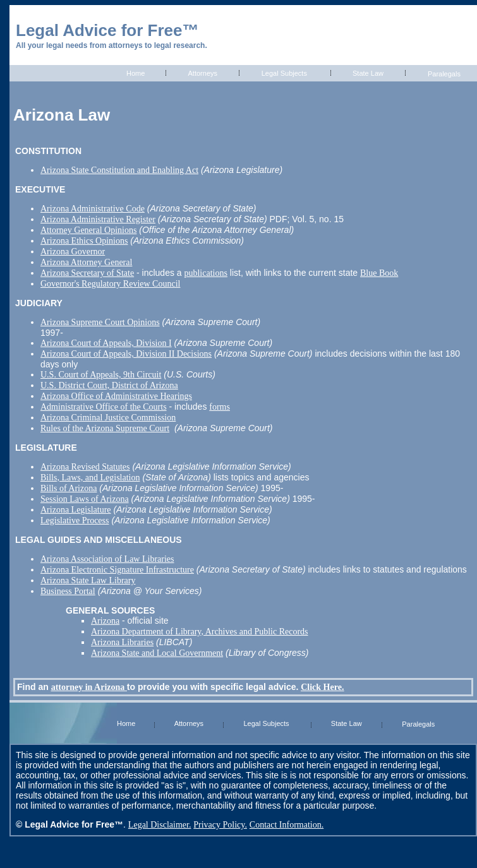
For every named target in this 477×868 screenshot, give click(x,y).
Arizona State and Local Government (157, 653)
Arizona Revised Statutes (85, 467)
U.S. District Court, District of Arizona (109, 385)
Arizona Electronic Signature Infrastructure (117, 570)
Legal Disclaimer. (160, 825)
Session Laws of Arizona (85, 499)
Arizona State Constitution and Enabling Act (119, 170)
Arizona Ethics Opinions (84, 241)
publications (205, 273)
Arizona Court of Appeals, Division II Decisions (126, 354)
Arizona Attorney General (86, 262)
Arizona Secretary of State (87, 273)
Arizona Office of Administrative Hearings (116, 396)
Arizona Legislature (76, 510)
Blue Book (379, 273)
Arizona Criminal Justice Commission (108, 418)
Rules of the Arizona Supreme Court (105, 428)
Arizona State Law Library (88, 580)
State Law (368, 73)
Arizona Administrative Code (93, 209)
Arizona (105, 621)
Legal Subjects (284, 73)
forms (220, 407)
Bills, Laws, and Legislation (90, 478)
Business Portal (68, 591)
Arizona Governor (73, 252)
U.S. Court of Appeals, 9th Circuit (101, 375)
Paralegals (444, 74)
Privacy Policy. (220, 825)
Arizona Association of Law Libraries (107, 559)
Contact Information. (287, 825)
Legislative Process (75, 520)
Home (136, 73)
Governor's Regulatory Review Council (110, 284)
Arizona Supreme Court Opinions (100, 322)
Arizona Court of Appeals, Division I (106, 343)
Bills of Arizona (69, 488)
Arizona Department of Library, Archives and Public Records (200, 632)
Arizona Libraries (122, 642)
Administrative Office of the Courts (104, 407)
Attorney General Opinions (88, 230)
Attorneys (203, 73)
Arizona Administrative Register (98, 219)
